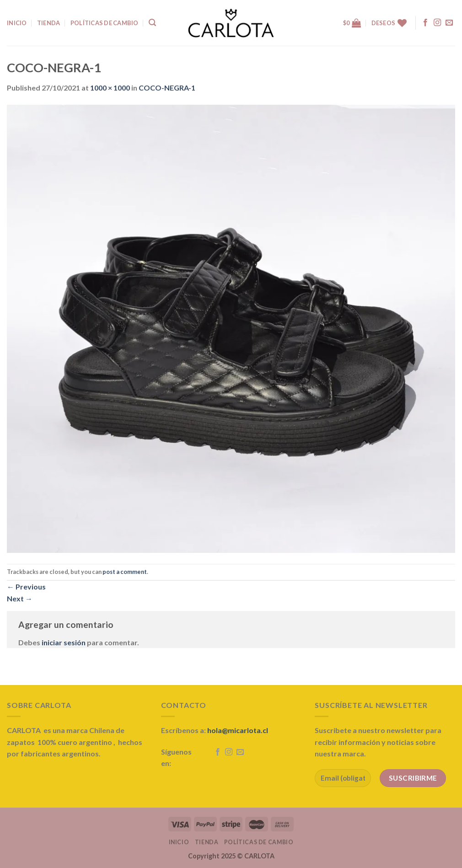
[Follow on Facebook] (425, 23)
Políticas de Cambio (105, 23)
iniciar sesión (64, 642)
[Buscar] (152, 23)
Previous (26, 587)
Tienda (207, 842)
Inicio (179, 842)
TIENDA (49, 23)
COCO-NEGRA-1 (167, 88)
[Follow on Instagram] (437, 23)
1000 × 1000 (110, 88)
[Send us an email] (449, 23)
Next (20, 598)
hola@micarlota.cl (238, 730)
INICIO (17, 23)
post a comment (125, 572)
